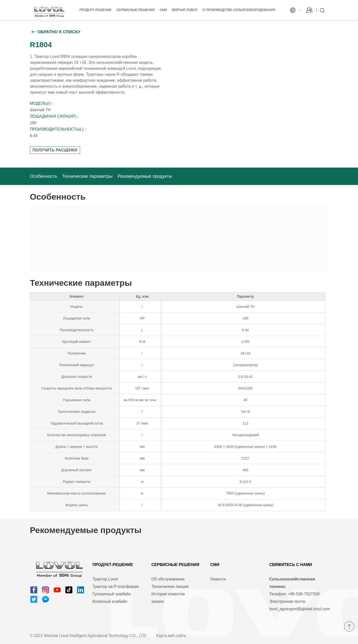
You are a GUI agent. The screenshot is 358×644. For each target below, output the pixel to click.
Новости (218, 579)
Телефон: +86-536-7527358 (294, 594)
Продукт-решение (95, 10)
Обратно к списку (59, 32)
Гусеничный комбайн (112, 594)
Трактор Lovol (105, 579)
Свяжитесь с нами (291, 565)
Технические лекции (170, 587)
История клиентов (168, 594)
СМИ (163, 10)
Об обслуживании (168, 579)
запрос (158, 601)
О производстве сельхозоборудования (239, 10)
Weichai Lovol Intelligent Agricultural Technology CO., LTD (95, 636)
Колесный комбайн (110, 601)
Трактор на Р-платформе (116, 587)
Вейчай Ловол (185, 10)
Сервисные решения (136, 10)
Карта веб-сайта (171, 636)
